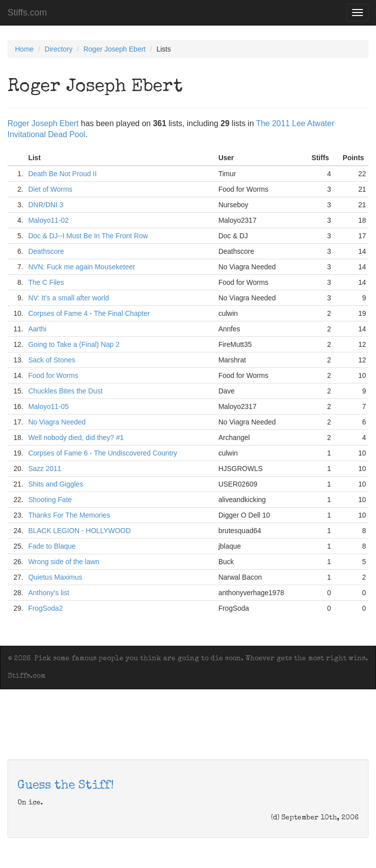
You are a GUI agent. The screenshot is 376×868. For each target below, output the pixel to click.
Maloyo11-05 (48, 406)
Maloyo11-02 (48, 220)
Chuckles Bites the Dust (65, 391)
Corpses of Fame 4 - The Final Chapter (89, 313)
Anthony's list (48, 593)
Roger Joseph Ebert (115, 49)
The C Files (46, 282)
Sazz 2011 (44, 469)
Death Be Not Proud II (62, 174)
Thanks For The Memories (69, 515)
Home (24, 49)
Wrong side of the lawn (63, 562)
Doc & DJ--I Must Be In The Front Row (88, 236)
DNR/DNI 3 (45, 205)
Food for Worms (53, 375)
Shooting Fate (50, 500)
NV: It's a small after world (68, 298)
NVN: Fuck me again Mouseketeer (81, 267)
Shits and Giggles (55, 484)
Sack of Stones (51, 360)
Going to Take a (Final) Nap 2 (74, 344)
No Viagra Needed (57, 422)
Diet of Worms (50, 189)
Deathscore (46, 251)
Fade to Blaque (52, 546)
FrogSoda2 (45, 608)
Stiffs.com (27, 13)
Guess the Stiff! (66, 786)
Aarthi (37, 329)
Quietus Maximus (55, 577)
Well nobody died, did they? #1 (76, 438)
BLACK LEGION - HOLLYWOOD (79, 531)
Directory (58, 49)
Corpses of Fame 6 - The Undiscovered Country (102, 453)
